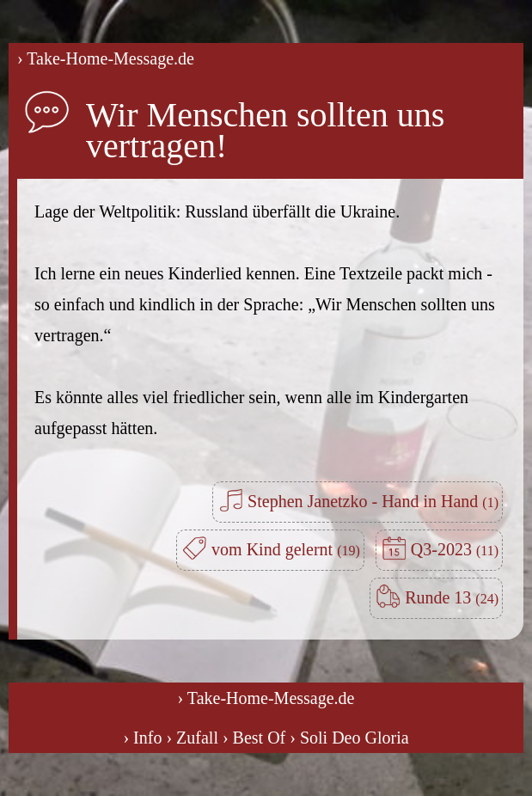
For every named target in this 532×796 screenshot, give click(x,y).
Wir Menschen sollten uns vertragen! (265, 130)
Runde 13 (452, 597)
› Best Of (254, 738)
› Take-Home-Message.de (106, 58)
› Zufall (192, 738)
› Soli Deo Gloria (349, 738)
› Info (142, 738)
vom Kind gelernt (286, 549)
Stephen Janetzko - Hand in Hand (373, 501)
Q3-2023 (455, 549)
